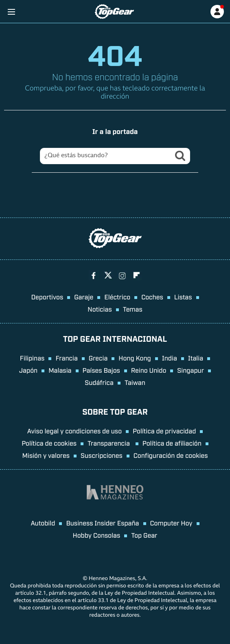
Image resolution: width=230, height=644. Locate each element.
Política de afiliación (172, 443)
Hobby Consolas (97, 535)
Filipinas (32, 358)
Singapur (191, 370)
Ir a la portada (115, 131)
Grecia (98, 358)
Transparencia (110, 443)
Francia (66, 358)
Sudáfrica (99, 382)
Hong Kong (135, 358)
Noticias (100, 309)
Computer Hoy (171, 523)
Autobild (43, 523)
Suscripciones (102, 455)
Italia (196, 358)
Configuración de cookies (171, 455)
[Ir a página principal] (114, 12)
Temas (133, 309)
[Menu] (11, 12)
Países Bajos (101, 370)
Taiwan (135, 382)
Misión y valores (46, 455)
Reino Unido (149, 370)
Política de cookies (49, 443)
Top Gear (144, 535)
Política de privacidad (164, 431)
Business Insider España (102, 523)
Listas (183, 297)
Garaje (84, 297)
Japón (28, 370)
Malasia (60, 370)
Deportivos (47, 297)
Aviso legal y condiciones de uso (74, 431)
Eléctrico (117, 297)
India (170, 358)
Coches (152, 297)
